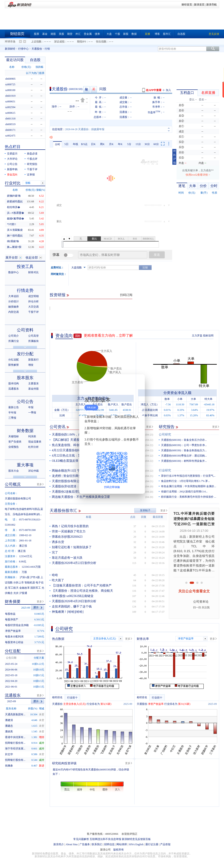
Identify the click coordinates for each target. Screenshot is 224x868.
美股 (61, 34)
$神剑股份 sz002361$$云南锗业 (73, 596)
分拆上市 (19, 583)
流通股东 (14, 389)
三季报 (12, 418)
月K (111, 144)
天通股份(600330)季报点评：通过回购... (184, 456)
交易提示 (12, 154)
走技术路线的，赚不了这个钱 (72, 606)
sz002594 (10, 107)
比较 (145, 268)
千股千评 (32, 169)
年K (120, 144)
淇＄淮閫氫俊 (15, 230)
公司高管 (33, 336)
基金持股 (33, 389)
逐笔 (182, 186)
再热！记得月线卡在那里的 (70, 526)
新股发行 (33, 360)
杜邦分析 (33, 447)
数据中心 (14, 272)
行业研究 (165, 470)
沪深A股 (25, 577)
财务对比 (33, 272)
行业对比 (13, 183)
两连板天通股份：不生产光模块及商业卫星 (81, 497)
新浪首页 (199, 5)
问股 (103, 89)
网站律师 (122, 844)
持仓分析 (33, 301)
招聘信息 (109, 844)
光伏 (16, 593)
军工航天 (13, 588)
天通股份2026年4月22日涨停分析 (74, 563)
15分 (138, 144)
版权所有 (119, 850)
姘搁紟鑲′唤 (14, 196)
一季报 (32, 413)
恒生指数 (101, 42)
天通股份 (37, 49)
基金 (45, 34)
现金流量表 (35, 442)
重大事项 (25, 465)
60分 (156, 144)
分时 (58, 144)
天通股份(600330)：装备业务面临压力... (184, 450)
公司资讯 (58, 427)
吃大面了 (58, 580)
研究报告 (167, 427)
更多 (149, 427)
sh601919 (10, 96)
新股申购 (12, 169)
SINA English (136, 844)
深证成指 (59, 42)
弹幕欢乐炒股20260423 (67, 537)
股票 (37, 34)
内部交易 (14, 312)
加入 (168, 90)
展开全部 (12, 258)
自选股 (181, 34)
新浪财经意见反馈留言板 (136, 839)
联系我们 (97, 844)
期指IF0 (81, 42)
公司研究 (165, 435)
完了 (55, 552)
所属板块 (33, 341)
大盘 (109, 34)
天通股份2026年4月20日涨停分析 (74, 601)
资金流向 (64, 336)
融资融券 (14, 307)
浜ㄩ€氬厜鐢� (16, 213)
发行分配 (25, 354)
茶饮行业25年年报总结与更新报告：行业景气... (188, 476)
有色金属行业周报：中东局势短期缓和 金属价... (189, 486)
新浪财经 (10, 49)
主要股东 (33, 383)
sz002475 (10, 136)
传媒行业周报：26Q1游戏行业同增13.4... (184, 492)
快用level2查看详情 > (198, 175)
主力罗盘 (197, 336)
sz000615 (10, 113)
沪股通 (23, 593)
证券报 (31, 175)
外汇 (78, 34)
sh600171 (10, 130)
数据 (134, 34)
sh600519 (10, 124)
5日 (66, 144)
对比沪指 (175, 157)
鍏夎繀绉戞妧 (15, 201)
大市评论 (12, 159)
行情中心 (23, 49)
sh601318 (10, 119)
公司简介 (14, 336)
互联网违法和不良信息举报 (105, 839)
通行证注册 (152, 844)
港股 (53, 34)
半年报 (12, 413)
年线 (75, 144)
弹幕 (56, 255)
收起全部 (32, 258)
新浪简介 (59, 844)
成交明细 (33, 296)
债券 (97, 34)
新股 (126, 34)
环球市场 (10, 42)
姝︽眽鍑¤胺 (14, 247)
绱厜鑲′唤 (13, 241)
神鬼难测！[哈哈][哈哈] (68, 612)
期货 (70, 34)
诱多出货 (58, 542)
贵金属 (88, 34)
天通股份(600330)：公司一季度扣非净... (184, 445)
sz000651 (10, 101)
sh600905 (10, 79)
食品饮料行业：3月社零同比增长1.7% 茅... (185, 481)
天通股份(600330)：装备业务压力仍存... (184, 440)
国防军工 (36, 588)
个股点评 (32, 159)
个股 (117, 34)
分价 (203, 186)
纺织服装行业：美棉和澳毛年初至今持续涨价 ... (189, 497)
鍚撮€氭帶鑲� (16, 219)
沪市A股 (35, 577)
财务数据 (25, 431)
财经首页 (187, 5)
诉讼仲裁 (33, 471)
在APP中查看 (154, 90)
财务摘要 (13, 602)
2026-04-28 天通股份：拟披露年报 (85, 129)
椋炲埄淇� (14, 207)
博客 (157, 34)
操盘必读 (32, 154)
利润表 (32, 436)
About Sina (72, 844)
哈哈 (55, 575)
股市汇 (167, 34)
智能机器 (30, 583)
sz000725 (10, 84)
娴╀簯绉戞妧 (15, 236)
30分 (147, 144)
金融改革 (24, 588)
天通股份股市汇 (63, 511)
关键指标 (14, 436)
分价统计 (14, 301)
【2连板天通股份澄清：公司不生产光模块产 (82, 585)
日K (93, 144)
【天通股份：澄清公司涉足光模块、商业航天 (82, 591)
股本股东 (25, 378)
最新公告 (14, 407)
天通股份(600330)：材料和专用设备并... (184, 461)
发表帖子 (145, 510)
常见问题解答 (81, 839)
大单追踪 (14, 296)
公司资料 (25, 330)
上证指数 (36, 42)
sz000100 (10, 90)
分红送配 (14, 360)
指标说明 (208, 336)
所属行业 (14, 341)
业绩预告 (14, 447)
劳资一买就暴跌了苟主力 (69, 531)
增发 (31, 365)
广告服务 (85, 844)
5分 (129, 144)
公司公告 (12, 164)
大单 (192, 186)
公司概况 (13, 484)
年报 (31, 407)
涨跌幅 (39, 67)
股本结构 (14, 383)
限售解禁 (14, 365)
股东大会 (14, 471)
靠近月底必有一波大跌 (67, 558)
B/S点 (84, 144)
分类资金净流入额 (177, 393)
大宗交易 (33, 307)
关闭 (139, 382)
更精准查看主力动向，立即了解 (108, 335)
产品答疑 (165, 844)
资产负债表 (15, 442)
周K (102, 144)
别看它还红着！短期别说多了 (72, 547)
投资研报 (58, 295)
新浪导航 (212, 5)
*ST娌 (11, 224)
